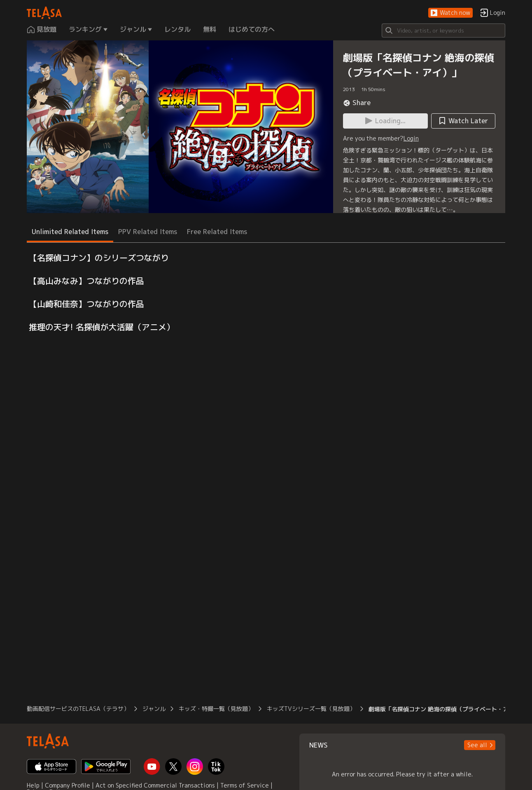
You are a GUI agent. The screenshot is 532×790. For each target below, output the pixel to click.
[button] (450, 13)
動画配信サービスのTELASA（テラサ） (78, 709)
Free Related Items (217, 232)
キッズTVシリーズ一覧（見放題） (311, 709)
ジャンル (154, 709)
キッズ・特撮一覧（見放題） (216, 709)
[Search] (443, 30)
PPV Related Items (148, 232)
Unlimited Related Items (70, 232)
